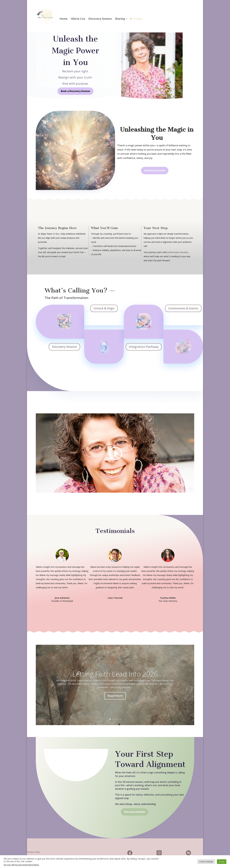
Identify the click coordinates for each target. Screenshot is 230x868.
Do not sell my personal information (21, 865)
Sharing (120, 19)
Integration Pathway (144, 347)
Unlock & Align (104, 308)
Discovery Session (100, 19)
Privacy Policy (33, 852)
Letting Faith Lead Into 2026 (115, 674)
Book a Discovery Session (75, 91)
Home (64, 19)
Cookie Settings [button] (206, 862)
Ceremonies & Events (183, 308)
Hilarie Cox (78, 19)
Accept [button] (222, 862)
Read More (115, 696)
